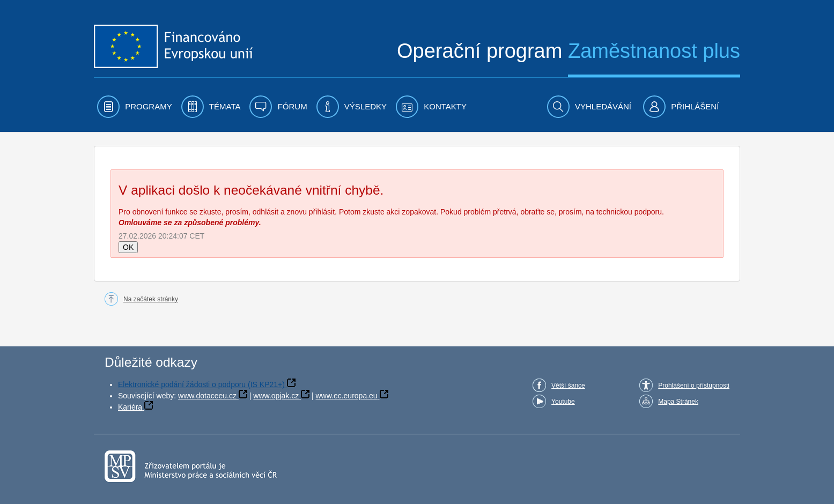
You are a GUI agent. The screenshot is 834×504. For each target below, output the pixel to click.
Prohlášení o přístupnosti (694, 386)
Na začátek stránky (151, 299)
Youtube (563, 402)
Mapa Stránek (678, 402)
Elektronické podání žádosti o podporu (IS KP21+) (201, 384)
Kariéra (130, 407)
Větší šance (568, 386)
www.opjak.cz (276, 396)
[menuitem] (135, 107)
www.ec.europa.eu (346, 396)
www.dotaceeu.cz (207, 396)
